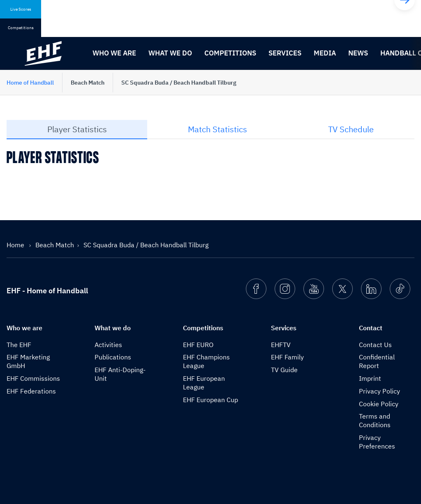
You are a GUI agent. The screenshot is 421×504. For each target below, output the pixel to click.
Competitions (230, 53)
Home (16, 245)
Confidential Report (377, 361)
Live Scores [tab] (21, 9)
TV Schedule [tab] (351, 129)
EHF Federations (31, 391)
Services (285, 53)
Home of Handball (30, 83)
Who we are (114, 53)
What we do (170, 53)
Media (325, 53)
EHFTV (281, 345)
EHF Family (287, 357)
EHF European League (204, 383)
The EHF (19, 345)
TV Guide (284, 370)
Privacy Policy (379, 391)
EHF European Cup (210, 400)
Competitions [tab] (21, 28)
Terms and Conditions (375, 420)
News (358, 53)
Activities (108, 345)
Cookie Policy (379, 404)
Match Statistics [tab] (217, 129)
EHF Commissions (33, 378)
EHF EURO (198, 345)
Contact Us (375, 345)
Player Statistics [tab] (77, 129)
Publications (113, 357)
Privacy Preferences (377, 442)
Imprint (370, 378)
